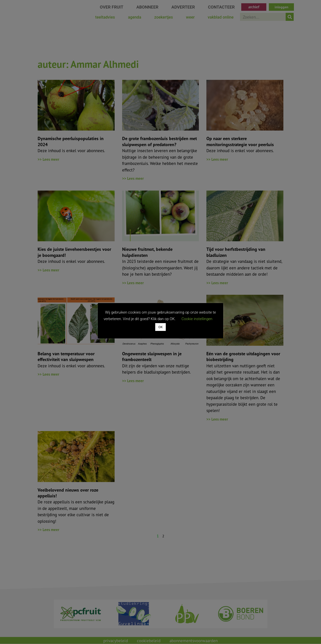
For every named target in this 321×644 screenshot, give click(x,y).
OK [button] (160, 327)
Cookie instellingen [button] (197, 319)
